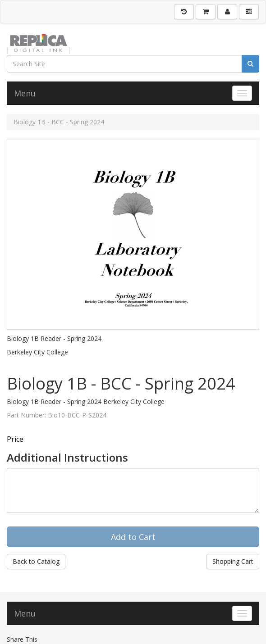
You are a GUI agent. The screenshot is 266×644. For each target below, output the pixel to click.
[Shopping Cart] (206, 12)
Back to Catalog (36, 561)
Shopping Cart (233, 561)
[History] (184, 12)
